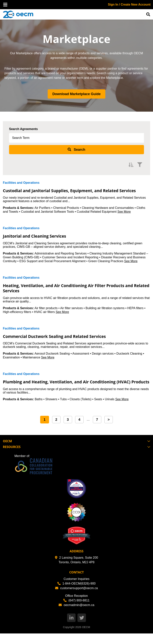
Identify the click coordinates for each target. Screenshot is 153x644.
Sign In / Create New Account (129, 5)
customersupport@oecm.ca (76, 599)
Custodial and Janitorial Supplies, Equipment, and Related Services (72, 193)
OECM (86, 638)
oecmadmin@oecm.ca (76, 616)
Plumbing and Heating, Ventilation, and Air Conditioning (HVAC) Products (70, 390)
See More (124, 217)
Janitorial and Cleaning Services (41, 241)
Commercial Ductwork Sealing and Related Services (64, 341)
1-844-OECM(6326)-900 (77, 594)
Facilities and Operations (21, 183)
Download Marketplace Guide (76, 94)
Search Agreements (23, 129)
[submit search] (76, 150)
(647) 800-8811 (76, 611)
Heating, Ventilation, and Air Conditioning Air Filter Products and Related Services (75, 293)
